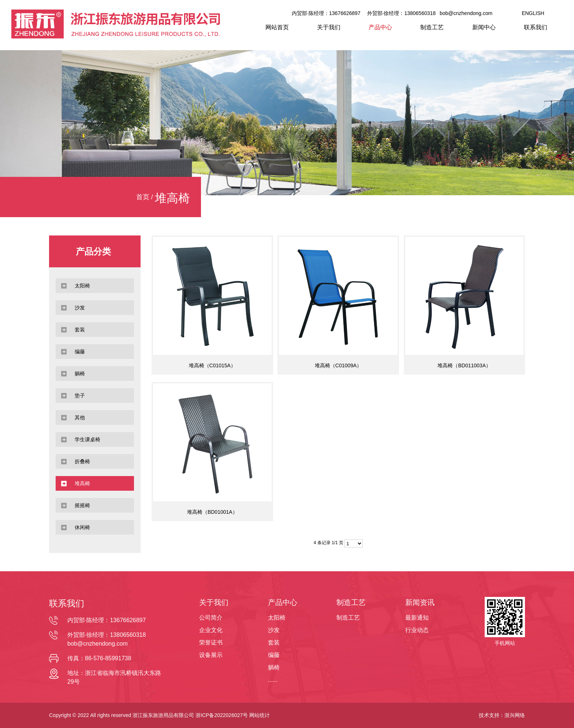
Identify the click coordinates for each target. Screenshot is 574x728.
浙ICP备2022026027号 (222, 715)
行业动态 (417, 630)
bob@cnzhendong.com (466, 13)
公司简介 (211, 618)
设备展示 (211, 655)
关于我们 (329, 27)
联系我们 (536, 27)
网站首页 (277, 27)
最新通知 (417, 618)
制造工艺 (432, 27)
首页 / (146, 197)
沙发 (274, 630)
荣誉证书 (211, 642)
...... (273, 680)
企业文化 (211, 630)
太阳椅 (277, 618)
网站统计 (260, 715)
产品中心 (380, 27)
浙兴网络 (515, 715)
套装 (274, 642)
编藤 (274, 655)
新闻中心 (484, 27)
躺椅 (274, 667)
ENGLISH (533, 13)
